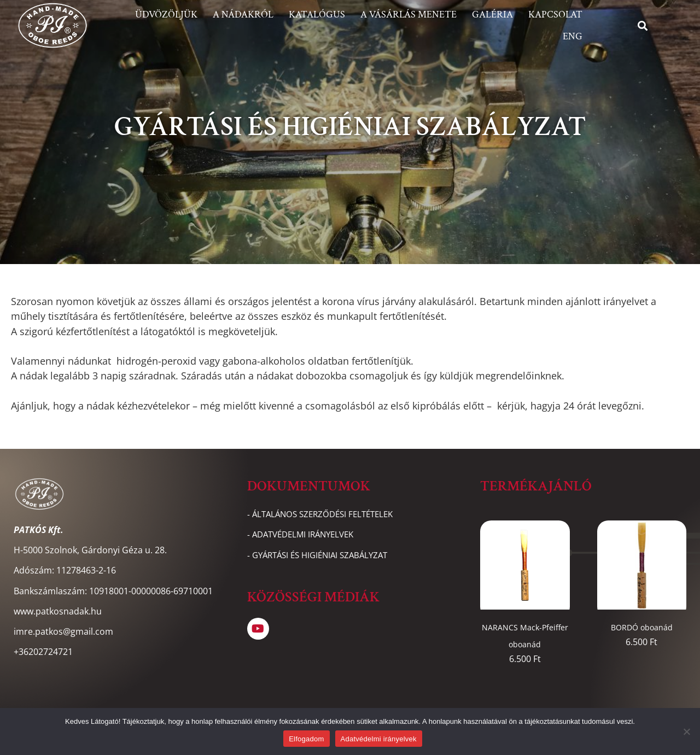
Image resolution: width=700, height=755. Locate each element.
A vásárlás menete (409, 14)
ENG (573, 36)
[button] (643, 25)
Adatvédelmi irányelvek (379, 739)
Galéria (492, 14)
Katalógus (317, 14)
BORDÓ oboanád (642, 627)
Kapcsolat (555, 14)
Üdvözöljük (166, 14)
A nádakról (243, 14)
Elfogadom (306, 739)
